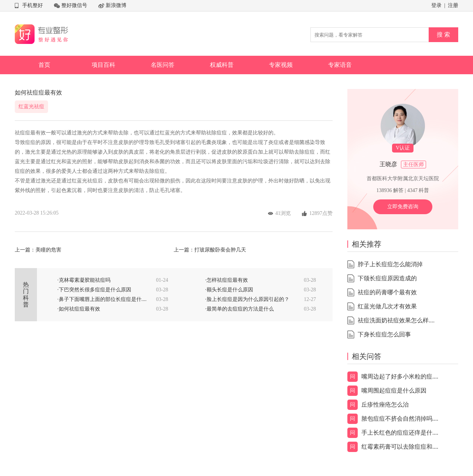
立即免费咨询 (403, 207)
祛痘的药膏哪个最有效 (387, 292)
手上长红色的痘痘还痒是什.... (400, 433)
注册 (453, 5)
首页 (44, 65)
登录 (436, 5)
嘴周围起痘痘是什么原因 (394, 391)
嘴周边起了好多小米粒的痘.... (400, 376)
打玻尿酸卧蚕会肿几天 (220, 250)
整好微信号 (74, 5)
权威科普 (222, 65)
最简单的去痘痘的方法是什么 (240, 309)
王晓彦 (388, 164)
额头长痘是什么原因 (230, 290)
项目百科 (103, 65)
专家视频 (281, 65)
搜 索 (443, 35)
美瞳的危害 (48, 250)
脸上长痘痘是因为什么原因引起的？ (248, 299)
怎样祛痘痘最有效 (227, 280)
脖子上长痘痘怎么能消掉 (390, 264)
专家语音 (340, 65)
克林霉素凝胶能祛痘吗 (85, 280)
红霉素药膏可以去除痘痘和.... (400, 447)
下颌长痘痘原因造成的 (387, 278)
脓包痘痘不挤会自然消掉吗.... (400, 419)
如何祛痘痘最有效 (79, 309)
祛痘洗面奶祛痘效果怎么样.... (396, 320)
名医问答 (163, 65)
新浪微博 (116, 5)
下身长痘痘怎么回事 (384, 334)
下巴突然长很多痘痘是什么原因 (95, 290)
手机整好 (33, 5)
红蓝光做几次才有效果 (387, 306)
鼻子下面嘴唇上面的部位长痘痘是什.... (103, 299)
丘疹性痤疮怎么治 (385, 405)
